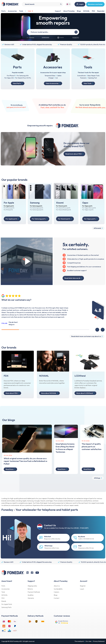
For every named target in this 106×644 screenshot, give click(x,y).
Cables (59, 76)
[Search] (42, 4)
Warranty (31, 598)
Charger (51, 78)
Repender (101, 11)
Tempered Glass (50, 76)
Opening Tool (92, 78)
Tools (3, 592)
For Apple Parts (7, 604)
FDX (93, 11)
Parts (3, 586)
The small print (79, 641)
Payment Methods (34, 592)
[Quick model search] (53, 32)
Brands (4, 601)
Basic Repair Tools (93, 76)
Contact (57, 598)
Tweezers (83, 78)
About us (57, 586)
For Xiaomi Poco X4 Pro (23, 78)
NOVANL (86, 11)
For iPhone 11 (11, 76)
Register (83, 586)
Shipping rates (32, 586)
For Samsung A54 (23, 76)
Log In (82, 589)
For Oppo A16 (9, 78)
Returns (30, 589)
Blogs (79, 11)
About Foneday (69, 11)
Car (57, 78)
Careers (56, 592)
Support (58, 11)
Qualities (31, 595)
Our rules (88, 641)
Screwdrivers (82, 76)
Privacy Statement (99, 641)
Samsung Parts (6, 607)
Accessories (6, 589)
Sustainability (58, 589)
